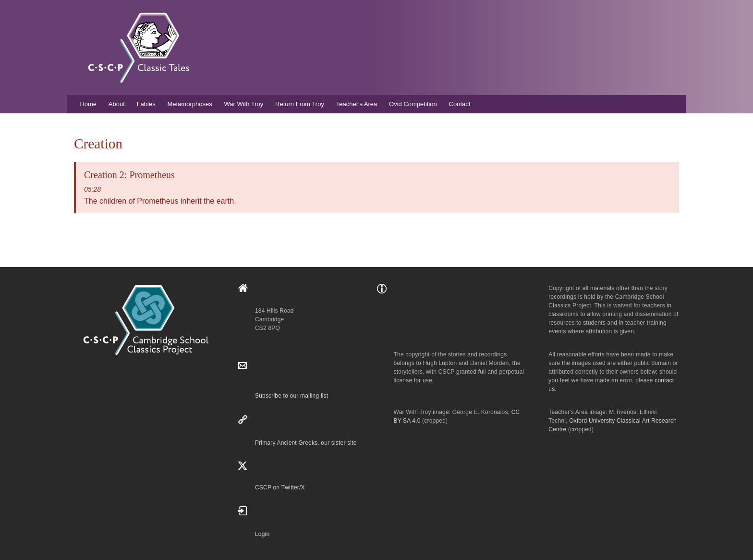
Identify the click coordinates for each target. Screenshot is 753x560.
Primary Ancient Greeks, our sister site (306, 443)
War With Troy (243, 104)
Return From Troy (300, 104)
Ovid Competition (413, 104)
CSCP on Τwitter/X (280, 487)
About (117, 104)
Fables (146, 104)
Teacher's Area (357, 104)
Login (262, 534)
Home (88, 104)
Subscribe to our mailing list (291, 396)
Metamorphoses (189, 104)
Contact (460, 104)
